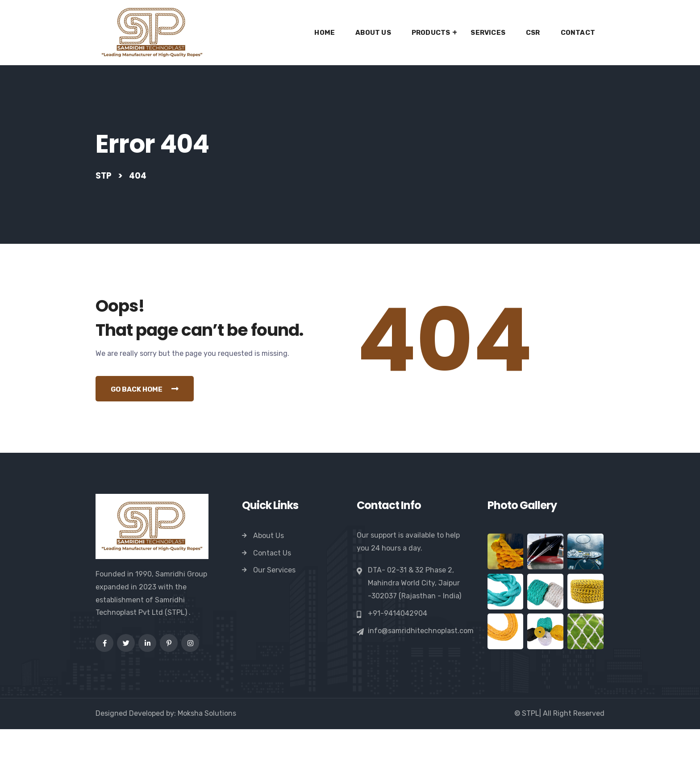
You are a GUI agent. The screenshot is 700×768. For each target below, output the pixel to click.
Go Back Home (148, 427)
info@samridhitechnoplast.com (421, 670)
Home (325, 33)
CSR (533, 33)
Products (431, 33)
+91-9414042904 (398, 652)
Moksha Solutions (207, 752)
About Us (373, 33)
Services (488, 33)
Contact (578, 33)
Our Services (274, 609)
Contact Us (272, 592)
